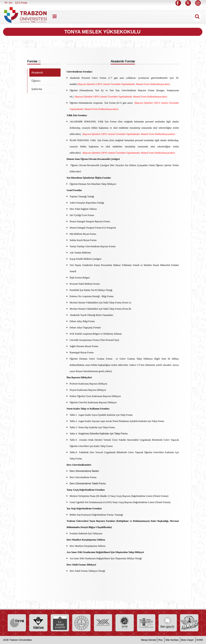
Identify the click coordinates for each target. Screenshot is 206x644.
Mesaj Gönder (149, 640)
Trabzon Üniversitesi (21, 640)
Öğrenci (36, 81)
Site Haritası (172, 640)
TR (6, 3)
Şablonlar (37, 89)
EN (11, 3)
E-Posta (21, 3)
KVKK (200, 640)
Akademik (37, 72)
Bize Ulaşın (187, 640)
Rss (160, 640)
